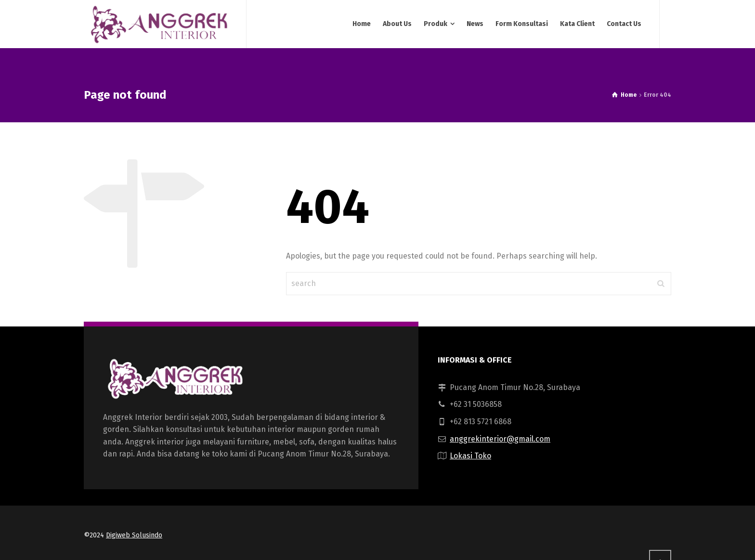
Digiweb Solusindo (134, 535)
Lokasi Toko (470, 456)
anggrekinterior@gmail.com (500, 439)
